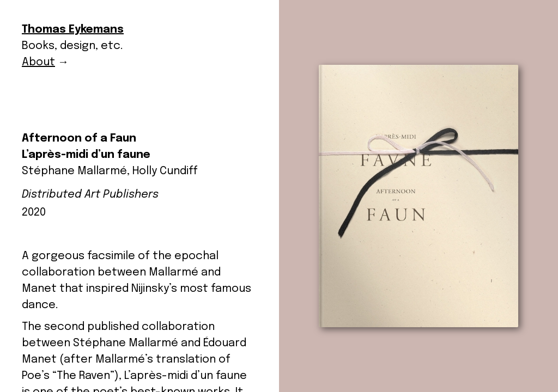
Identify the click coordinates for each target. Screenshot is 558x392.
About (38, 62)
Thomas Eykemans (73, 30)
